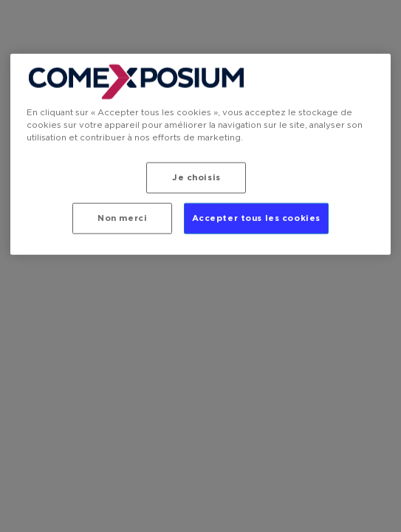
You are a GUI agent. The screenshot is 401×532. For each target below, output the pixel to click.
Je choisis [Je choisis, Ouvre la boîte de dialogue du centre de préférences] (196, 178)
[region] (201, 154)
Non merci (122, 218)
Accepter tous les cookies (256, 218)
